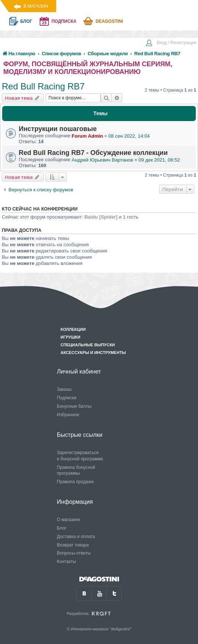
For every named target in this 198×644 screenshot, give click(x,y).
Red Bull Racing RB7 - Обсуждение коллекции (93, 153)
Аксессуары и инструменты (93, 353)
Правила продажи (75, 482)
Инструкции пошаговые (58, 129)
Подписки (67, 398)
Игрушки (71, 337)
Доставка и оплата (76, 537)
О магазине (69, 520)
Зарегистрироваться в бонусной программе (80, 456)
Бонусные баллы (74, 406)
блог (26, 21)
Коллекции (73, 329)
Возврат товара (73, 545)
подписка (64, 21)
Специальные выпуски (88, 345)
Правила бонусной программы (76, 470)
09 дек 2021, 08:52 (159, 160)
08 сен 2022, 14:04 (129, 136)
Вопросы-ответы (74, 553)
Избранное (68, 415)
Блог (62, 528)
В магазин (36, 6)
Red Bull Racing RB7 (43, 86)
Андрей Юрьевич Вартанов (102, 160)
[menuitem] (171, 43)
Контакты (66, 562)
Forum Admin (87, 136)
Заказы (64, 389)
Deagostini (109, 21)
